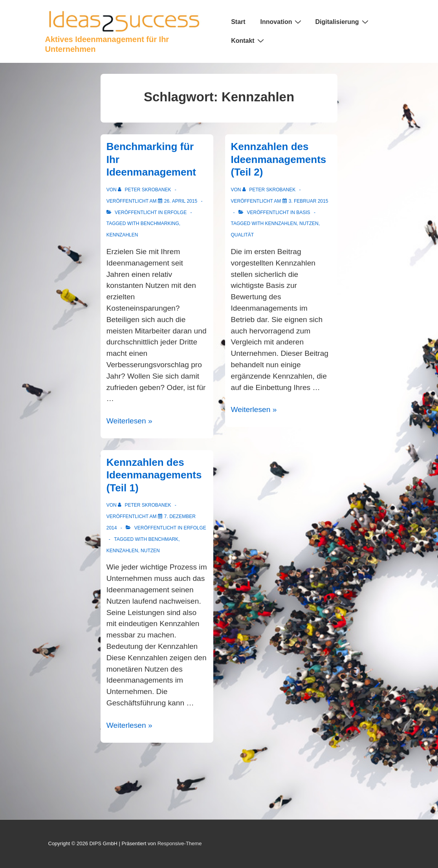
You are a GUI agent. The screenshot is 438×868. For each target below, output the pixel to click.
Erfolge (175, 212)
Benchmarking (160, 223)
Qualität (243, 235)
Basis (303, 212)
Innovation (282, 22)
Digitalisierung (343, 22)
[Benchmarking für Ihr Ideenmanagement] (181, 201)
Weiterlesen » (129, 421)
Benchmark (163, 539)
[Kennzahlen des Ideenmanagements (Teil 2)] (309, 201)
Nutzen (309, 223)
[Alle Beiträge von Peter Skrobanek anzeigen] (145, 190)
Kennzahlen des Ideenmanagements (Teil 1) (154, 475)
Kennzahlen (122, 235)
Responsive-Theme (180, 843)
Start (238, 22)
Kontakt (248, 40)
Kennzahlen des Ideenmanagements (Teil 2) (279, 159)
